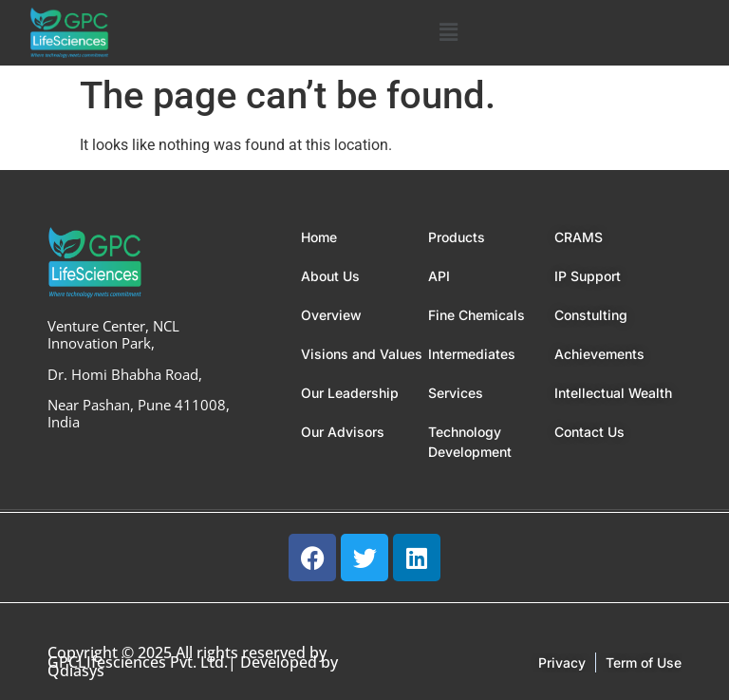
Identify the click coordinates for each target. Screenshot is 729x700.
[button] (448, 32)
